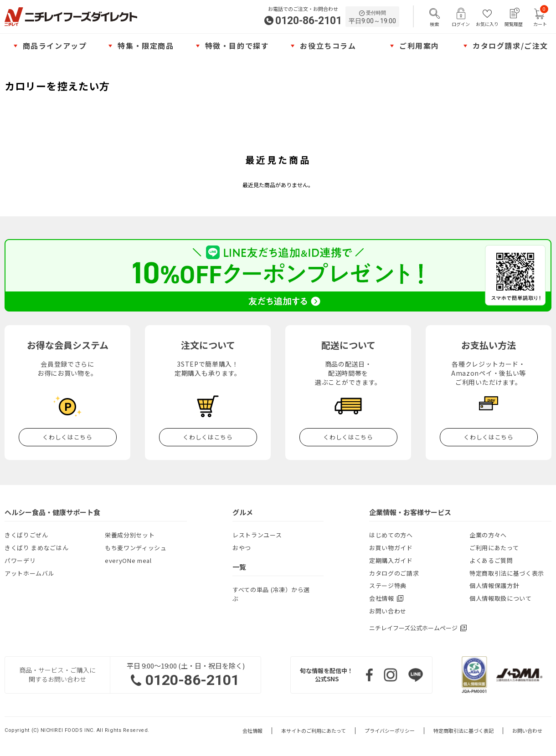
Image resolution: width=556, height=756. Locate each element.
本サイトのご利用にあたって (314, 731)
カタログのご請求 (394, 573)
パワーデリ (20, 560)
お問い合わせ (388, 611)
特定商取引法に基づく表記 (463, 731)
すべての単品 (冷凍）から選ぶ (271, 594)
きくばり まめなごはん (36, 548)
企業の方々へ (488, 535)
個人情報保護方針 (494, 585)
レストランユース (257, 535)
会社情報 (252, 731)
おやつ (242, 548)
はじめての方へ (391, 535)
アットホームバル (29, 573)
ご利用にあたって (494, 548)
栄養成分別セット (130, 535)
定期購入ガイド (391, 560)
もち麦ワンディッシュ (136, 548)
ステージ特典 (388, 585)
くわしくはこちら (67, 437)
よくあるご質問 (491, 560)
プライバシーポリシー (390, 731)
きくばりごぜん (26, 535)
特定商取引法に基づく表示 (507, 573)
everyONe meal (128, 560)
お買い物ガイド (391, 548)
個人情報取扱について (501, 598)
